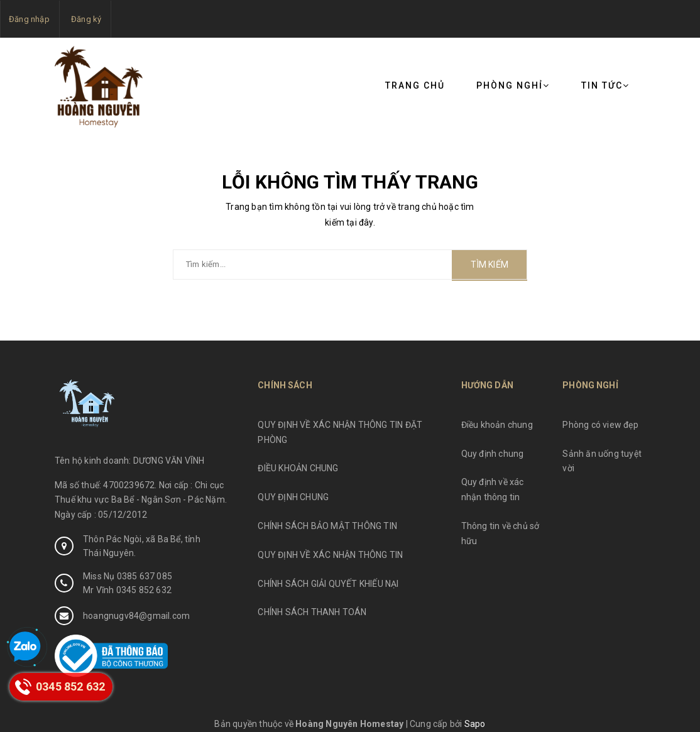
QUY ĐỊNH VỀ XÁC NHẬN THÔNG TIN (330, 555)
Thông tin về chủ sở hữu (500, 533)
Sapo (475, 724)
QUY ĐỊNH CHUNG (293, 497)
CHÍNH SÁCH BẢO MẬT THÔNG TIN (327, 526)
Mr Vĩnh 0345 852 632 (127, 590)
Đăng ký (86, 19)
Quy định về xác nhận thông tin (493, 489)
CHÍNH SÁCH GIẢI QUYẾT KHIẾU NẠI (328, 584)
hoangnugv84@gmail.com (136, 616)
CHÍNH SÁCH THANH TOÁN (312, 612)
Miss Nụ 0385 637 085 (128, 576)
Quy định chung (493, 454)
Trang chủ (415, 85)
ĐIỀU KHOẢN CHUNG (298, 468)
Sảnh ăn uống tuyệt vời (602, 461)
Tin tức (605, 85)
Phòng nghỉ (513, 85)
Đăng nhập (29, 19)
